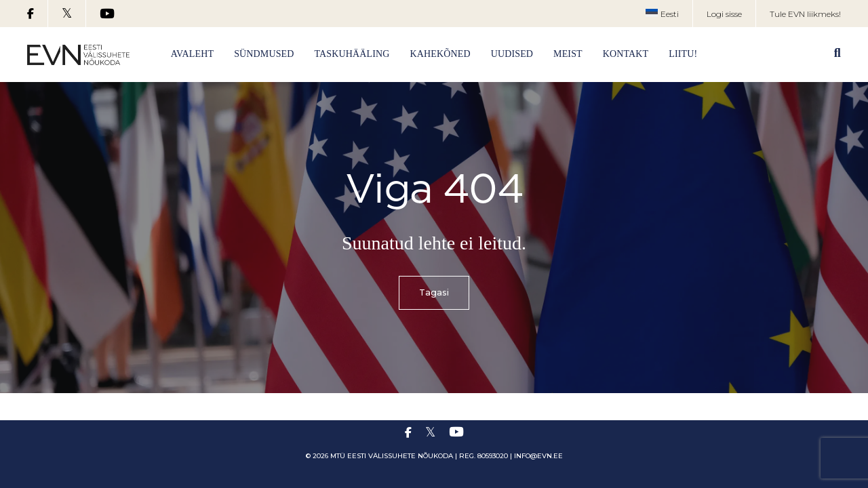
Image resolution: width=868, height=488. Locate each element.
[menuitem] (662, 14)
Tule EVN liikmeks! (805, 14)
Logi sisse (724, 14)
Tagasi (434, 293)
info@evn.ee (538, 456)
